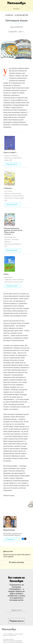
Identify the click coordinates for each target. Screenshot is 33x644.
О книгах (9, 15)
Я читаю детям (21, 15)
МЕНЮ (16, 9)
